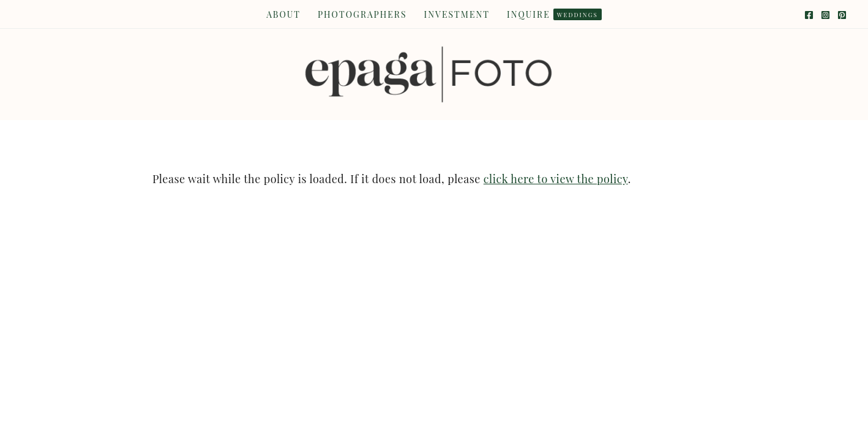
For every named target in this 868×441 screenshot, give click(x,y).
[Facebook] (809, 15)
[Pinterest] (842, 15)
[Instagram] (825, 15)
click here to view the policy (556, 179)
